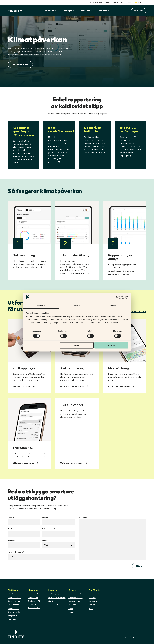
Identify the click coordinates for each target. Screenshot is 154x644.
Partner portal (118, 3)
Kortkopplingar (14, 601)
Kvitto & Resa (34, 608)
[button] (67, 11)
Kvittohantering (14, 598)
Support (84, 3)
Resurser (72, 605)
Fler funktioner (14, 619)
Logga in (129, 3)
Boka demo (139, 11)
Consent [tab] (41, 305)
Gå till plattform (138, 311)
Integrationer (13, 616)
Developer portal (76, 601)
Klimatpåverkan (14, 612)
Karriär (107, 3)
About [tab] (113, 305)
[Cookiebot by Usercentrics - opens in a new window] (118, 297)
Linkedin (143, 637)
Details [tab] (77, 305)
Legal (71, 612)
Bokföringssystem (56, 594)
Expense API (33, 594)
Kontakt (92, 598)
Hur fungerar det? (20, 64)
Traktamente (13, 605)
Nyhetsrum (93, 601)
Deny (77, 345)
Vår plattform (14, 594)
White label (33, 598)
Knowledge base (96, 3)
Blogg (71, 609)
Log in (117, 637)
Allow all (111, 345)
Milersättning (13, 609)
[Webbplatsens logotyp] (15, 11)
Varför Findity (95, 594)
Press (91, 609)
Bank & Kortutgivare (57, 598)
